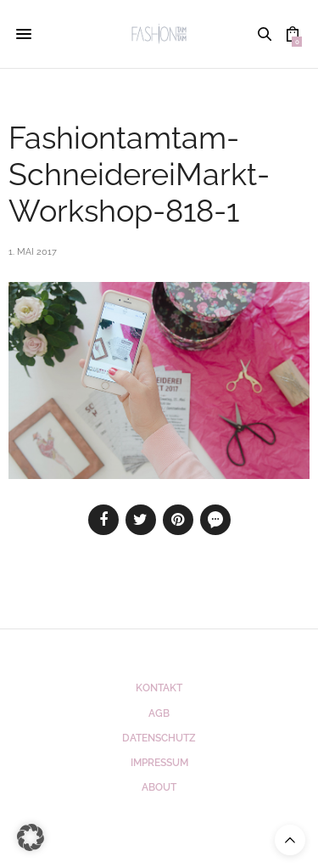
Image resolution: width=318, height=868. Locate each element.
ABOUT (159, 787)
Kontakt (159, 688)
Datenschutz (159, 738)
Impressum (159, 763)
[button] (31, 837)
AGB (159, 713)
